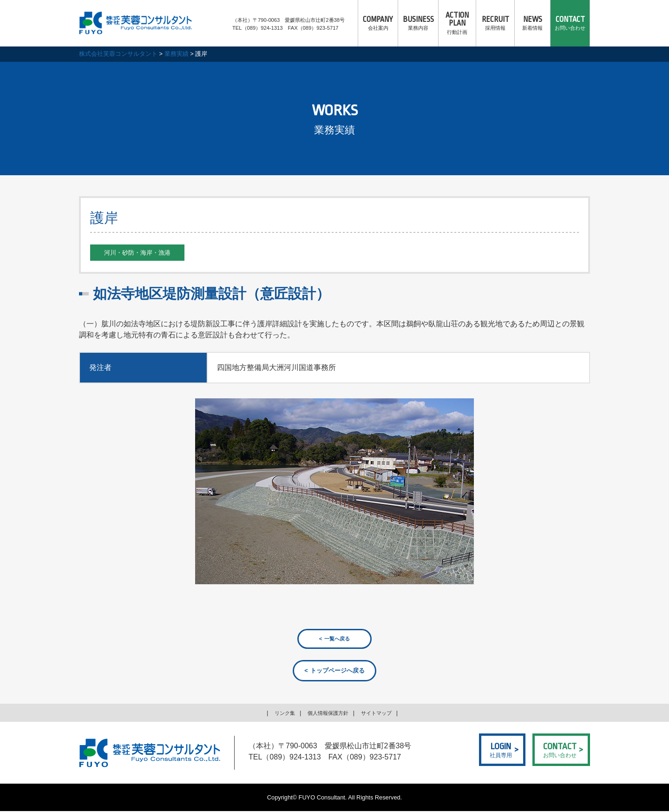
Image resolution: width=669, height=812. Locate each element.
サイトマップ (382, 714)
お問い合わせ (570, 23)
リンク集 (278, 714)
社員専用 (501, 750)
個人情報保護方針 (327, 714)
